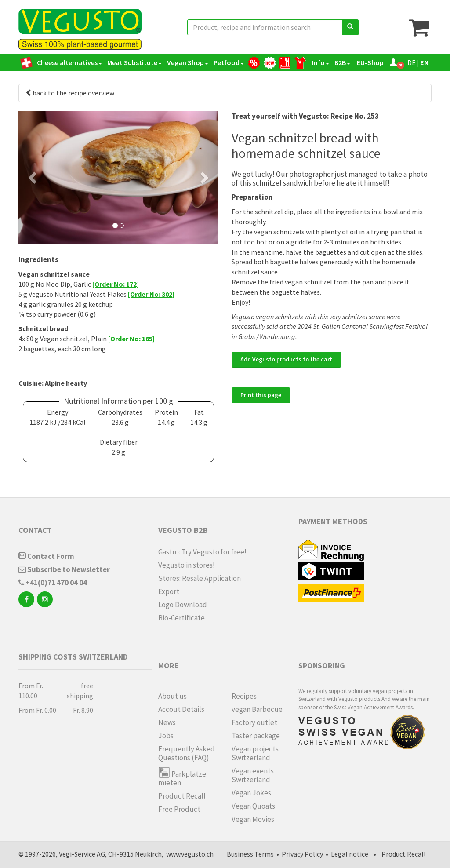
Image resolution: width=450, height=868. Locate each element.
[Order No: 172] (116, 284)
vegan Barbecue (257, 709)
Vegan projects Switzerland (255, 753)
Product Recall (182, 796)
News (167, 722)
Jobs (166, 736)
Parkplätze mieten (182, 777)
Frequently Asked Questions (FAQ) (187, 753)
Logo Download (183, 605)
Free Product (179, 809)
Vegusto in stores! (187, 565)
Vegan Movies (253, 819)
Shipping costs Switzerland (73, 657)
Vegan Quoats (253, 806)
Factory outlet (254, 722)
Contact (35, 530)
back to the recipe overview (70, 93)
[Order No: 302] (151, 294)
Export (169, 591)
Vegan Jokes (251, 793)
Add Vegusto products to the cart (286, 359)
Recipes (244, 696)
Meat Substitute (134, 62)
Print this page (261, 395)
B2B (342, 62)
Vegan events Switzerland (253, 775)
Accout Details (181, 709)
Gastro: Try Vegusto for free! (202, 552)
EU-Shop (370, 62)
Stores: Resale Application (200, 578)
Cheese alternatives (69, 62)
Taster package (256, 736)
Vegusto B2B (183, 530)
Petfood (229, 62)
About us (172, 696)
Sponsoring (322, 666)
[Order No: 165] (131, 339)
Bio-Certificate (181, 618)
